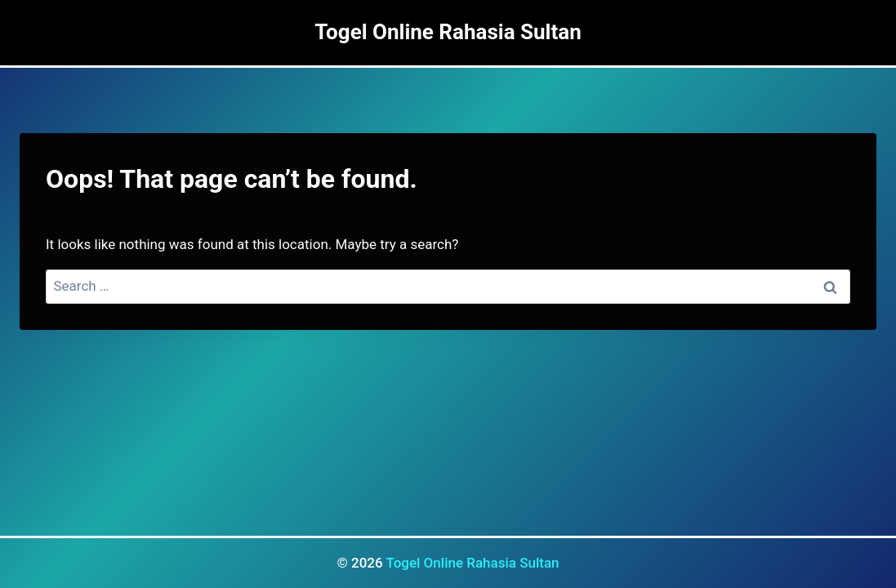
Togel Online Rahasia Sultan (472, 563)
